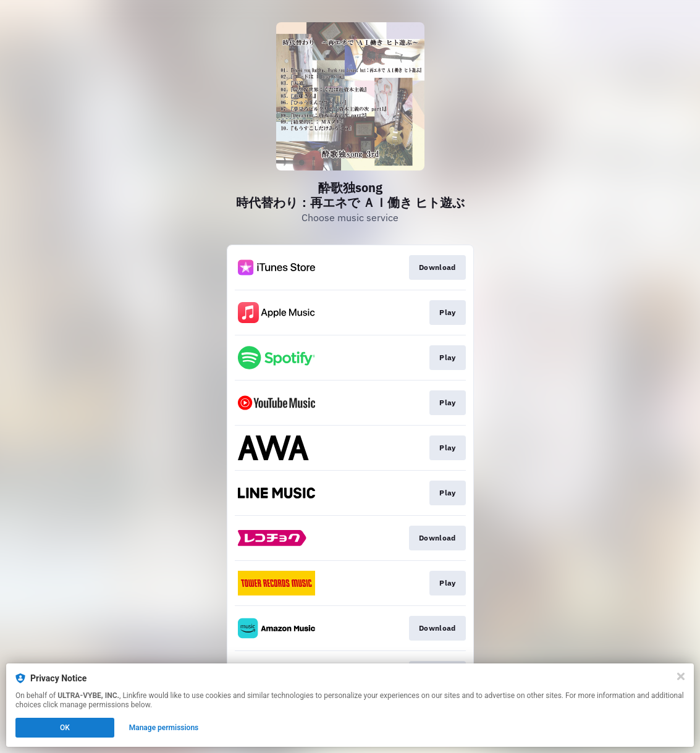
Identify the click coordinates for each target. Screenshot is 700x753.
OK (65, 728)
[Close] (681, 676)
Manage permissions (164, 728)
